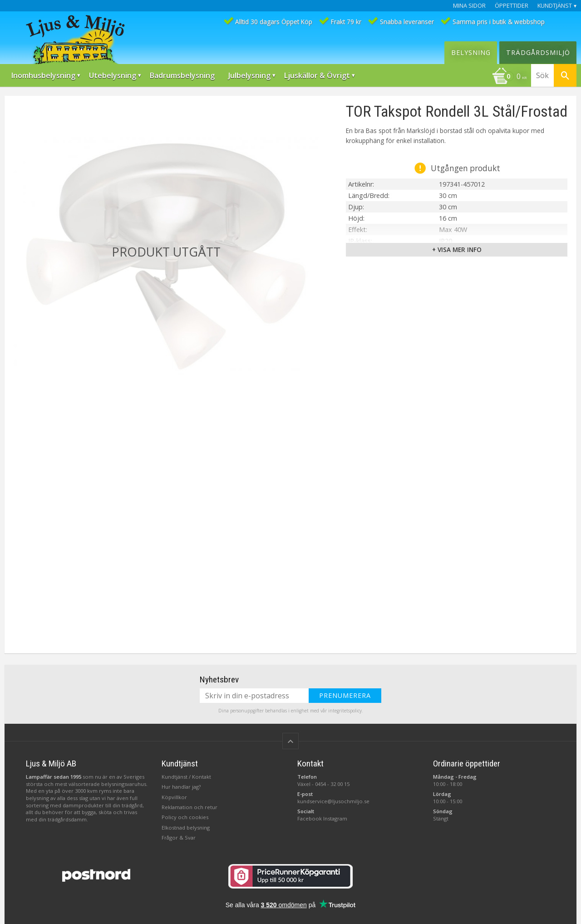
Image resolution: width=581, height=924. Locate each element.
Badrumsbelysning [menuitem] (182, 75)
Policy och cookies (185, 817)
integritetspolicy (345, 711)
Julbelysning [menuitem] (249, 75)
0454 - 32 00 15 (332, 784)
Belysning (471, 52)
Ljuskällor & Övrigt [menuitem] (317, 75)
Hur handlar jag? (181, 787)
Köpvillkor (174, 797)
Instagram (335, 818)
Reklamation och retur (190, 807)
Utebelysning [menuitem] (113, 75)
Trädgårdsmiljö (538, 52)
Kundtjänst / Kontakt (186, 777)
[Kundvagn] (509, 77)
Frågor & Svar (179, 838)
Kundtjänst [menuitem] (555, 6)
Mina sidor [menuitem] (469, 6)
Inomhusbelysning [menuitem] (43, 75)
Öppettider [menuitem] (512, 6)
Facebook (310, 818)
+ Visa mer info (457, 250)
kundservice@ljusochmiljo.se (333, 801)
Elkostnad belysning (186, 828)
